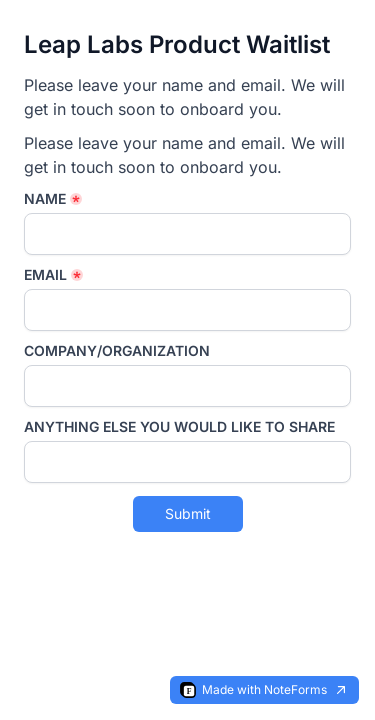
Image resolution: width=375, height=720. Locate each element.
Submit (188, 513)
